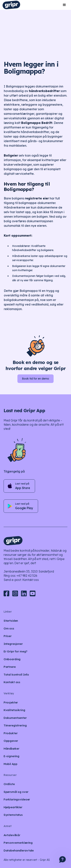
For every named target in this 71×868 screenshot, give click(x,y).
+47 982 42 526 (27, 576)
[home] (11, 5)
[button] (64, 5)
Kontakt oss (31, 580)
